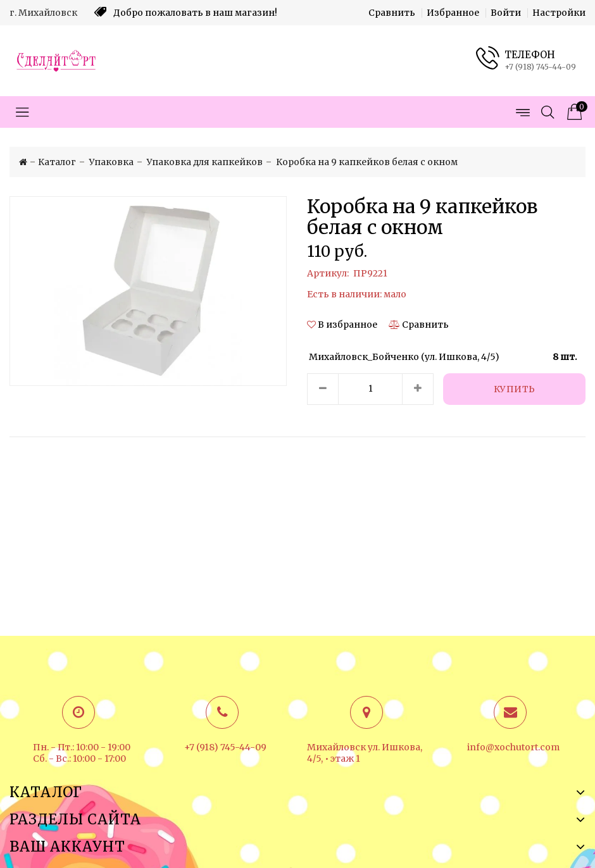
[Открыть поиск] (548, 112)
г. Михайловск (43, 13)
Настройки (559, 13)
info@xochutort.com (513, 747)
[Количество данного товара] (370, 389)
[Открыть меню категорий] (22, 112)
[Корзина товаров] (573, 112)
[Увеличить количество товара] (418, 389)
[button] (343, 325)
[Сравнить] (419, 325)
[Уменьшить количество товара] (323, 389)
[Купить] (514, 389)
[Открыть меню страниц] (522, 112)
